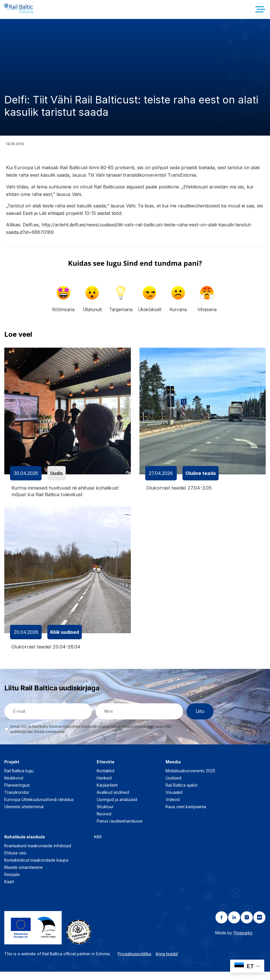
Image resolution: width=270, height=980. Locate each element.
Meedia (173, 770)
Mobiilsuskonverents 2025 (190, 779)
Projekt (12, 770)
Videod (173, 807)
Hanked (104, 786)
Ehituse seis (15, 861)
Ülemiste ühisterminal (24, 815)
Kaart (9, 890)
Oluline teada (201, 480)
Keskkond (14, 786)
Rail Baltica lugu (19, 779)
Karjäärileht (107, 793)
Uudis (57, 480)
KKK (98, 845)
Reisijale (12, 882)
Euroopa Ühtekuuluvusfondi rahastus (39, 807)
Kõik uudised (65, 640)
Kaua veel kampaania (186, 815)
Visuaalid (174, 800)
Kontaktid (105, 779)
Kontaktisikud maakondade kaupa (36, 868)
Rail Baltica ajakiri (182, 793)
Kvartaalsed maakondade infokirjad (38, 854)
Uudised (173, 786)
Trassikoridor (17, 800)
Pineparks (243, 941)
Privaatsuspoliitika (134, 962)
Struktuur (105, 815)
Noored (104, 822)
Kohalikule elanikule (25, 845)
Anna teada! (167, 962)
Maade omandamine (24, 875)
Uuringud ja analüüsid (117, 807)
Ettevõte (106, 770)
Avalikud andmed (113, 800)
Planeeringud (17, 793)
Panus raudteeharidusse (120, 829)
